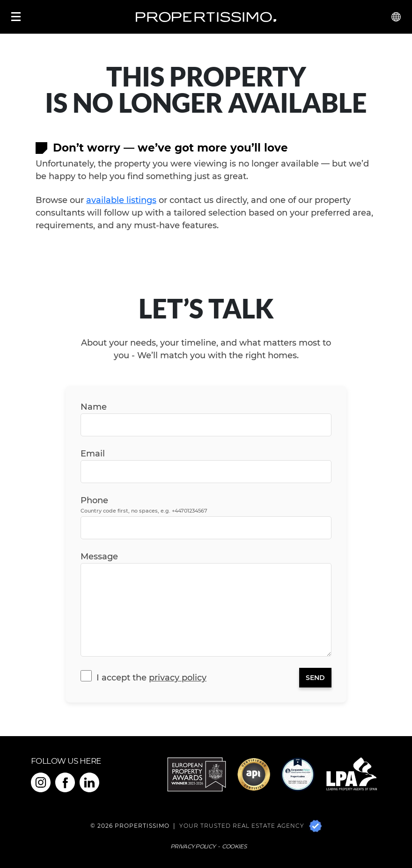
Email (93, 454)
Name (94, 407)
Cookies (234, 846)
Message (99, 557)
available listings (121, 200)
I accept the (151, 678)
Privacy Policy (178, 678)
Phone (144, 505)
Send (315, 678)
